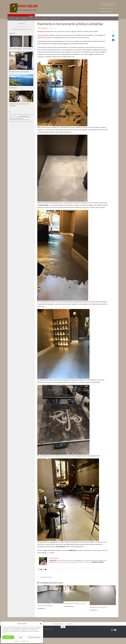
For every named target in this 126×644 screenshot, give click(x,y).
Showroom (24, 18)
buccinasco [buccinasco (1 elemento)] (11, 121)
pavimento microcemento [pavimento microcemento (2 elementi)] (19, 124)
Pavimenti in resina (44, 23)
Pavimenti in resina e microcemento (19, 78)
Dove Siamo (45, 18)
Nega (21, 637)
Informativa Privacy (25, 641)
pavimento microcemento (46, 584)
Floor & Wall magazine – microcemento (20, 55)
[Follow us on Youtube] (32, 23)
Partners (37, 18)
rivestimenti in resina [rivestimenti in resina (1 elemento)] (28, 128)
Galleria (17, 18)
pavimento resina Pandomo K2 (99, 614)
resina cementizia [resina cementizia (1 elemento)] (21, 128)
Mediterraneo (13, 94)
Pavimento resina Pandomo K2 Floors (74, 610)
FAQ (59, 18)
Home (11, 18)
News (31, 18)
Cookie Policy (17, 641)
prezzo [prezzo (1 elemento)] (14, 128)
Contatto (53, 18)
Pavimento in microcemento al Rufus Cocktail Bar (19, 111)
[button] (41, 624)
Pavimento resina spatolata (45, 612)
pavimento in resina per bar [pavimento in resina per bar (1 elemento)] (14, 123)
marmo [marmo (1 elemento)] (18, 121)
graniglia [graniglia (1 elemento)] (15, 121)
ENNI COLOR (53, 567)
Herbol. (43, 313)
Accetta (8, 637)
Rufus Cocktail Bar (44, 41)
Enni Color (47, 44)
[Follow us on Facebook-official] (29, 23)
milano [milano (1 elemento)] (21, 121)
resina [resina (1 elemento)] (17, 128)
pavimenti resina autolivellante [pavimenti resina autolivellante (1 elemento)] (28, 121)
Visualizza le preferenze (34, 637)
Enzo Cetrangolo (43, 34)
